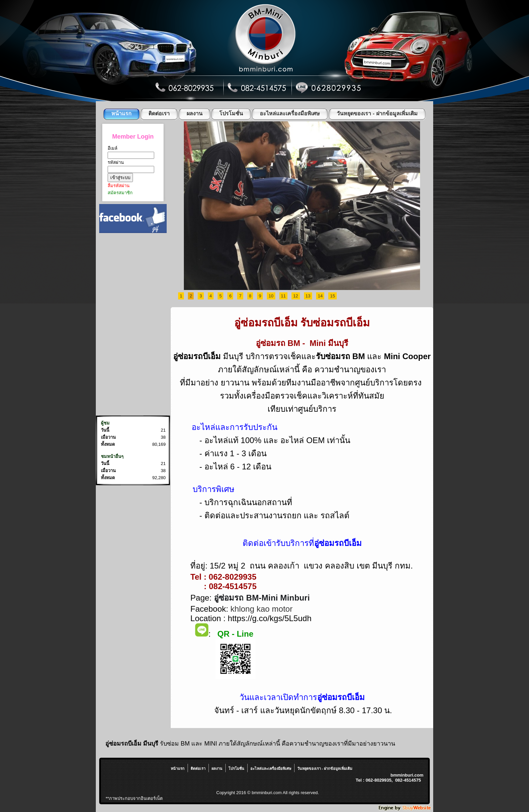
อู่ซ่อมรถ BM (278, 343)
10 (271, 296)
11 (283, 296)
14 (320, 296)
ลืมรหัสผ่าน (119, 186)
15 (332, 296)
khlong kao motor (261, 609)
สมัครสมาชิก (120, 193)
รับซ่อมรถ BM (340, 356)
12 (296, 296)
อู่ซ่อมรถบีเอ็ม (266, 323)
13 (308, 296)
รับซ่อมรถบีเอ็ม (335, 323)
